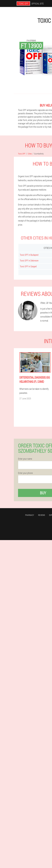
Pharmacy (30, 515)
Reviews (42, 515)
